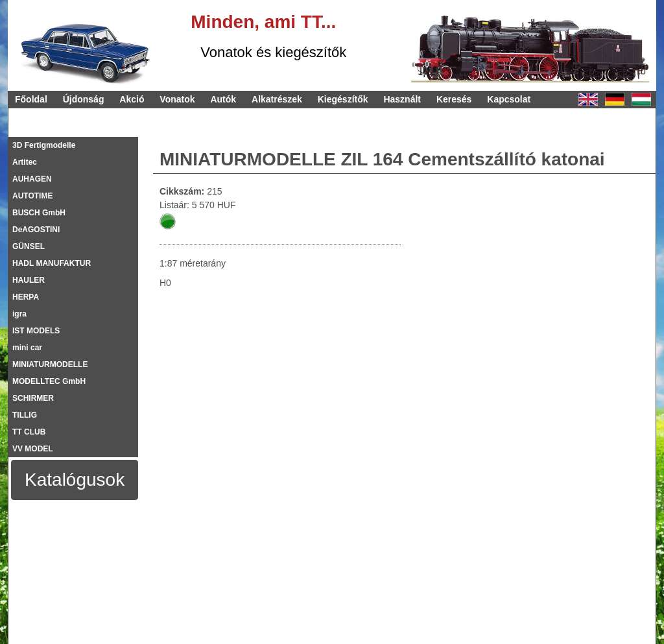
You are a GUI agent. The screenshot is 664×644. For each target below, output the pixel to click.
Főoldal (31, 99)
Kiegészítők (343, 99)
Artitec (25, 162)
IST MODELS (36, 331)
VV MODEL (33, 449)
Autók (223, 99)
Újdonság (84, 99)
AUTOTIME (32, 196)
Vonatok (177, 99)
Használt (402, 99)
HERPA (26, 297)
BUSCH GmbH (39, 213)
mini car (27, 348)
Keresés (454, 99)
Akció (132, 99)
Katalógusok (75, 480)
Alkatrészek (277, 99)
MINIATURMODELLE (50, 364)
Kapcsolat (509, 99)
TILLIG (25, 415)
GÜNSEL (29, 246)
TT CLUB (29, 432)
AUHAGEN (32, 179)
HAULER (29, 280)
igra (19, 314)
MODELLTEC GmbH (49, 381)
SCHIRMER (33, 398)
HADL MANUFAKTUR (52, 263)
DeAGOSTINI (36, 230)
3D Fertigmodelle (44, 145)
